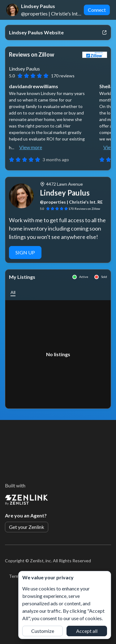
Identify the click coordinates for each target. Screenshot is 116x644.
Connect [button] (97, 10)
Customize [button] (43, 631)
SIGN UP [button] (25, 252)
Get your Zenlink (27, 527)
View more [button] (31, 147)
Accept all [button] (87, 631)
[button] (13, 292)
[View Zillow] (95, 55)
